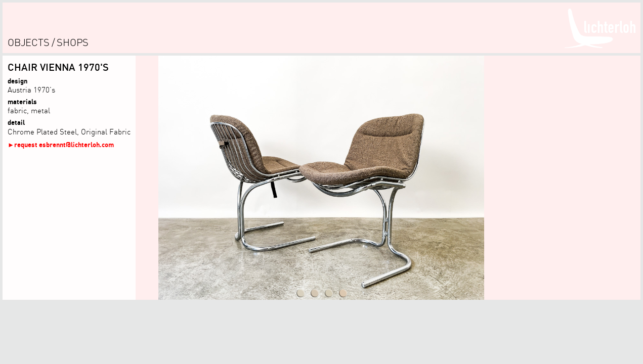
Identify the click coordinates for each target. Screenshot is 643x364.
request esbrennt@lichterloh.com (64, 144)
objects (29, 42)
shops (73, 42)
